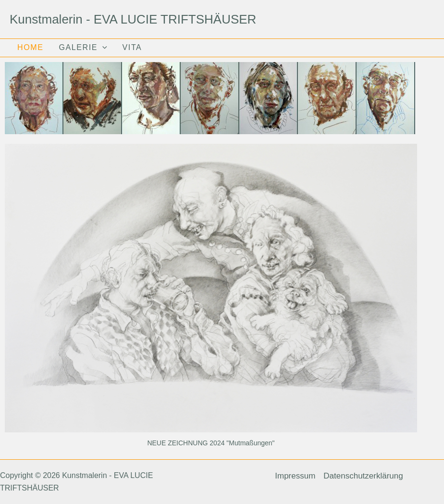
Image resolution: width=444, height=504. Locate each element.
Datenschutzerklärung (363, 476)
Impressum (295, 476)
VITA (132, 48)
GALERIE (83, 48)
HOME (30, 48)
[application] (102, 48)
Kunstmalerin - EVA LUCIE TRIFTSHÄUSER (133, 19)
